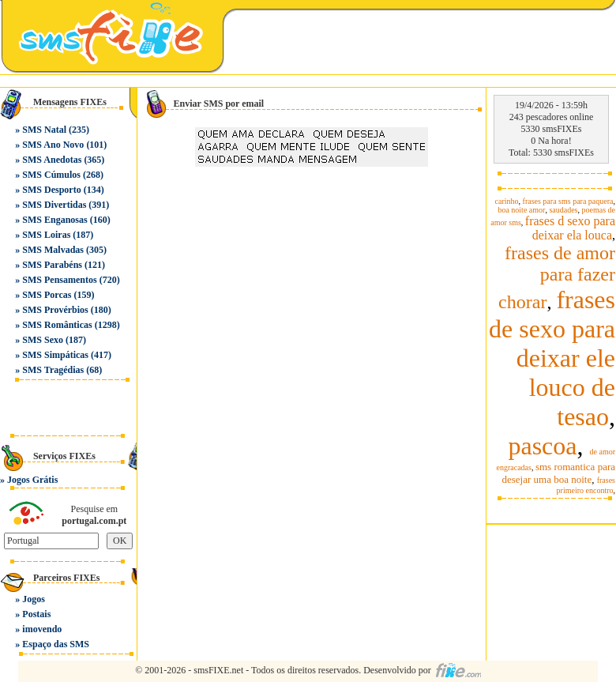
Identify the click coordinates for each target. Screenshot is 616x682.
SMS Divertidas (54, 205)
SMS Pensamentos (59, 280)
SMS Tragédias (53, 370)
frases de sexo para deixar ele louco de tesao (552, 358)
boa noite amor (521, 210)
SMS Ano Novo (53, 145)
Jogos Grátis (32, 480)
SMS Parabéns (52, 265)
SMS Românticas (57, 325)
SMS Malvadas (53, 250)
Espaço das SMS (56, 644)
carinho (507, 201)
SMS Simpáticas (55, 355)
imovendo (42, 629)
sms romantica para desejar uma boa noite (558, 473)
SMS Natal (44, 130)
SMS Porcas (47, 295)
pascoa (542, 446)
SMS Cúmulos (51, 175)
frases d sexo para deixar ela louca (570, 228)
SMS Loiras (46, 235)
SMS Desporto (51, 190)
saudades (563, 210)
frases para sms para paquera (568, 201)
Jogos (34, 599)
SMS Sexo (43, 340)
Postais (36, 614)
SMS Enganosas (54, 220)
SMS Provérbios (55, 310)
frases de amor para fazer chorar (557, 277)
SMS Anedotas (52, 160)
